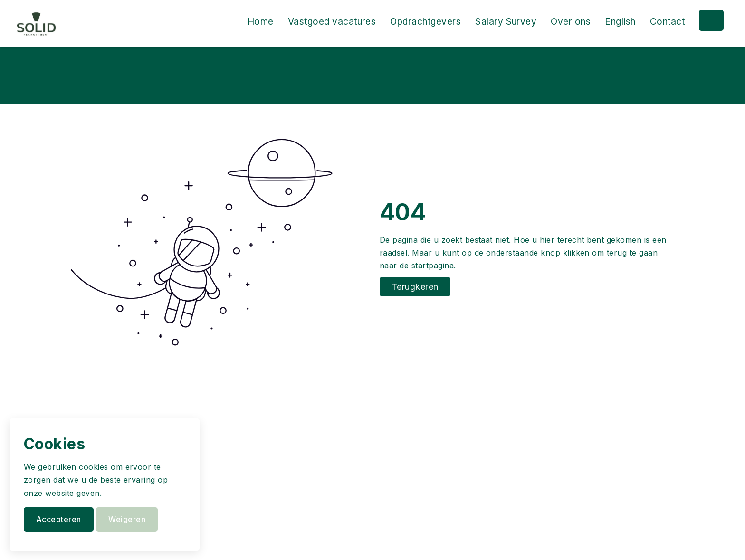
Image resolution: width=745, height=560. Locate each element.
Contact (667, 22)
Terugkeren (415, 287)
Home (261, 22)
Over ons (571, 22)
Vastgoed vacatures (332, 22)
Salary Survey (506, 22)
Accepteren (59, 519)
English (620, 22)
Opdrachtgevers (425, 22)
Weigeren (127, 519)
